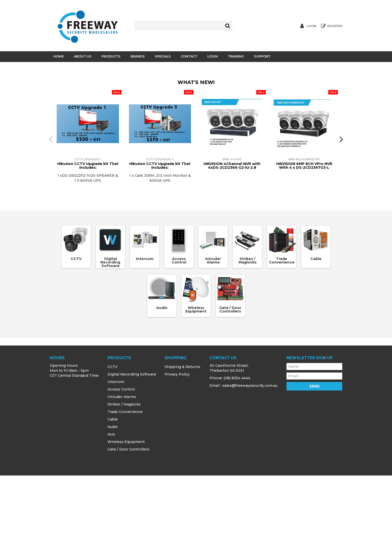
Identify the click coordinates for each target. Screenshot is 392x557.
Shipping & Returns (182, 448)
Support (262, 56)
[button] (131, 141)
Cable (316, 340)
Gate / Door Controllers (230, 391)
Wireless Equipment (196, 391)
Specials (163, 56)
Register (335, 26)
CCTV (76, 340)
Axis (111, 516)
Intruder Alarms (213, 342)
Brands (138, 56)
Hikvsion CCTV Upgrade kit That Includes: (88, 247)
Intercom (145, 340)
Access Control (179, 342)
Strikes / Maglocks (247, 342)
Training (236, 56)
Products (111, 56)
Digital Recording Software (110, 344)
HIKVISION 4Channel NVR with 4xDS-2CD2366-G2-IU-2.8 (232, 247)
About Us (83, 56)
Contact (189, 56)
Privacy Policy (177, 456)
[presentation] (50, 220)
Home (59, 56)
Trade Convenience (282, 342)
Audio (162, 389)
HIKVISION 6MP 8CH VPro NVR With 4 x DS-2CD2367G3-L (304, 247)
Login (311, 26)
